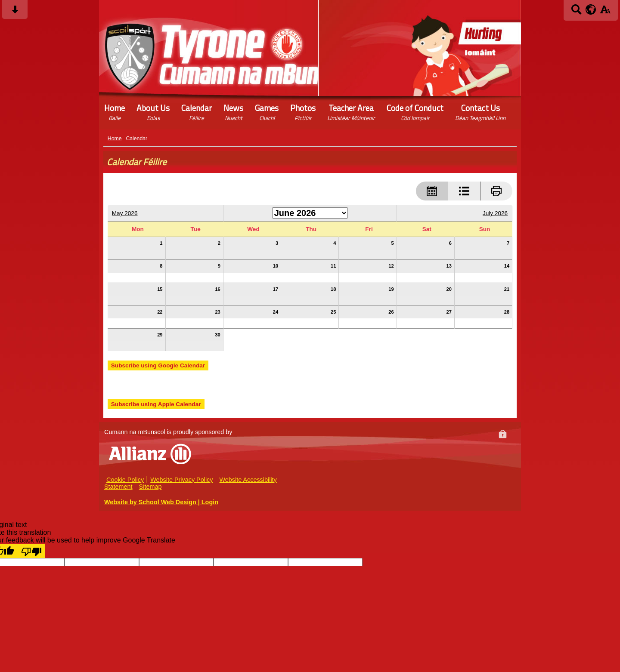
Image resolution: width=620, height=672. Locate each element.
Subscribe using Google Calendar (158, 365)
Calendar (197, 113)
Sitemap (150, 487)
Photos (303, 113)
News (233, 113)
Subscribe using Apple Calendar (156, 404)
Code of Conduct (415, 113)
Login (210, 502)
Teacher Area (351, 113)
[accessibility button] (605, 12)
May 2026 (125, 213)
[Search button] (576, 12)
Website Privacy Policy (181, 480)
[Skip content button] (15, 12)
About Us (153, 113)
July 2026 (495, 213)
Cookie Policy (125, 480)
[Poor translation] (31, 551)
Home (115, 113)
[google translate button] (591, 9)
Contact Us (480, 113)
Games (267, 113)
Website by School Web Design (150, 502)
